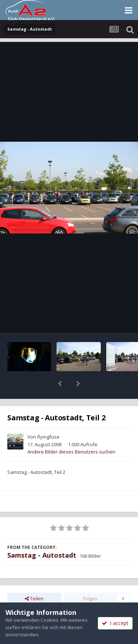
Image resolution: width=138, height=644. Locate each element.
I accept (115, 623)
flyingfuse (48, 418)
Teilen (34, 580)
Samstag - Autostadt (42, 536)
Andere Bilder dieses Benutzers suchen (71, 433)
